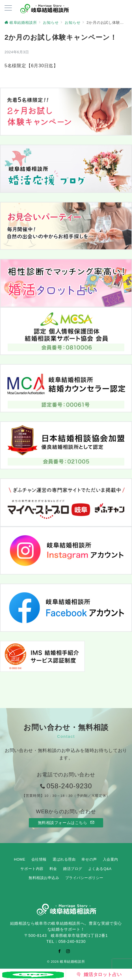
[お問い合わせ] (33, 974)
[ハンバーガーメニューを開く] (8, 9)
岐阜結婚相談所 (72, 961)
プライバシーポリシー (84, 878)
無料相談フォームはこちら (66, 823)
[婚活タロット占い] (99, 974)
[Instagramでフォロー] (68, 951)
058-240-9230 (69, 786)
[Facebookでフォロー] (60, 951)
